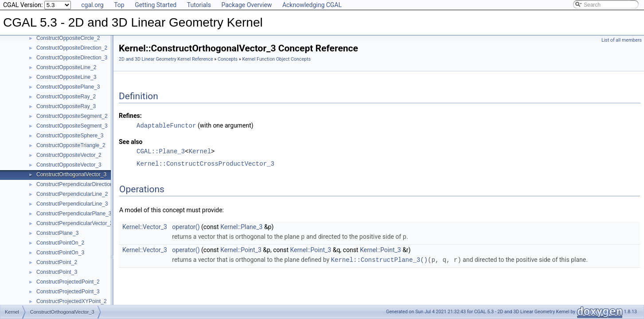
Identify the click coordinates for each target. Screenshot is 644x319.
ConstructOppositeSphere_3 (70, 136)
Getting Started (156, 5)
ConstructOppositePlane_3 (68, 87)
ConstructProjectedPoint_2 (68, 282)
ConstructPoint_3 (57, 272)
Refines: (130, 116)
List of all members (622, 40)
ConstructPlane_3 (57, 233)
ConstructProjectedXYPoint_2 (72, 301)
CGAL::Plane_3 (161, 151)
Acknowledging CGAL (312, 5)
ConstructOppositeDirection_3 (72, 58)
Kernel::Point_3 (241, 249)
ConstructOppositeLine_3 (66, 77)
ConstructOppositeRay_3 (66, 106)
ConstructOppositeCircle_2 (68, 38)
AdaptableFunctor (166, 125)
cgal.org (92, 5)
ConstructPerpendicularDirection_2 (78, 184)
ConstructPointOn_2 (60, 243)
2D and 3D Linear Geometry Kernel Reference (166, 59)
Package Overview (246, 5)
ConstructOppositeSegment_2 (72, 116)
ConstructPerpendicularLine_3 (72, 204)
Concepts (228, 59)
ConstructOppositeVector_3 (69, 165)
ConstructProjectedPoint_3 (68, 292)
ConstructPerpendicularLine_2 (72, 194)
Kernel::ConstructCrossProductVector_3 (205, 163)
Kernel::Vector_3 (145, 226)
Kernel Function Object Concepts (276, 59)
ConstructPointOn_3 (60, 253)
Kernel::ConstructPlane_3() (379, 259)
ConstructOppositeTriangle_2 (71, 145)
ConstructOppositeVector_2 (69, 155)
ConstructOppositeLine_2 (66, 67)
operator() (186, 226)
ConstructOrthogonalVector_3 (71, 175)
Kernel (200, 151)
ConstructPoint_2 (57, 262)
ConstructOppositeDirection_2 (72, 48)
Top (119, 5)
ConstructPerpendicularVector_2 (75, 223)
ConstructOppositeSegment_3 (72, 126)
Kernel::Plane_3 (241, 226)
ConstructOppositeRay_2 (66, 97)
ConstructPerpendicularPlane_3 (74, 214)
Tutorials (199, 5)
